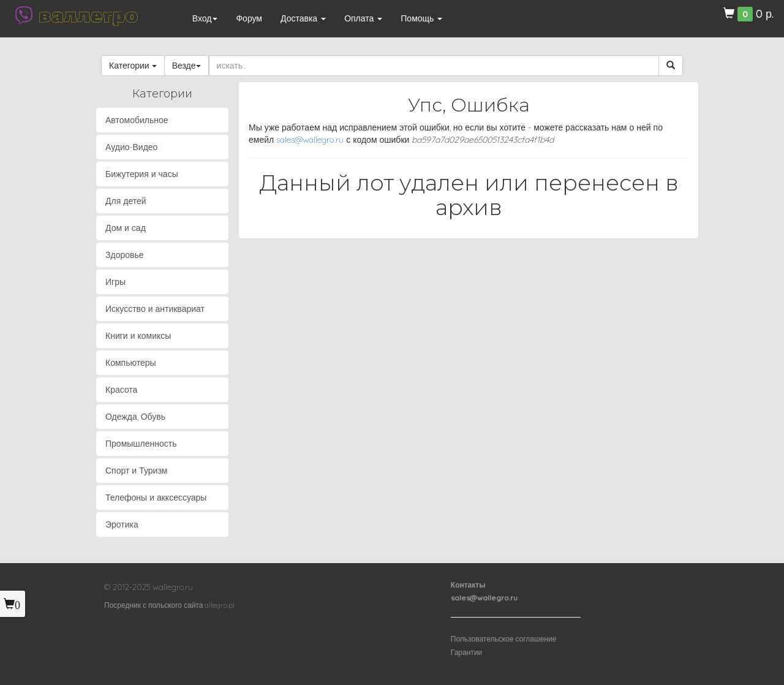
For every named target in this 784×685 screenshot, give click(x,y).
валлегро (88, 15)
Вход (205, 18)
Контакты (468, 585)
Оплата (363, 18)
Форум (249, 18)
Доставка (303, 18)
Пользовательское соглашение (504, 639)
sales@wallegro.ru (310, 140)
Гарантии (466, 652)
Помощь (421, 18)
